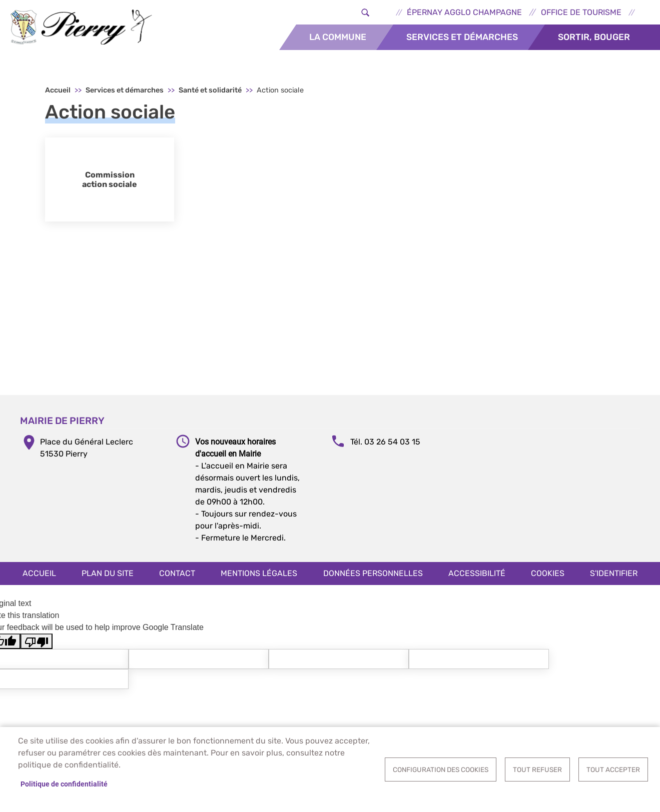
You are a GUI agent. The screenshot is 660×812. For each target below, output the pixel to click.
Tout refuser (537, 769)
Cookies (548, 573)
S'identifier (614, 573)
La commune (338, 37)
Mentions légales (259, 573)
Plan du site (108, 573)
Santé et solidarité (210, 90)
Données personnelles (373, 573)
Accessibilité (477, 573)
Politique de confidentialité (64, 784)
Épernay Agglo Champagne (464, 12)
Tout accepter (613, 769)
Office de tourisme (581, 12)
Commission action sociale (110, 179)
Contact (177, 573)
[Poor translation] (37, 641)
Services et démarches (462, 37)
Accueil (58, 90)
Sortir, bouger (594, 37)
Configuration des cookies (441, 769)
